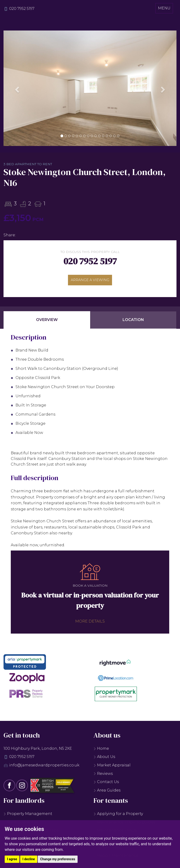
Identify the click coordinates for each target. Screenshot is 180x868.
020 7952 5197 (22, 9)
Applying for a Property (118, 816)
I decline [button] (29, 859)
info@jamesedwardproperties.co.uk (44, 767)
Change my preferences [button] (58, 859)
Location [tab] (133, 322)
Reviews (103, 775)
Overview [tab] (47, 322)
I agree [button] (12, 859)
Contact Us (106, 784)
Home (101, 750)
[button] (17, 88)
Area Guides (107, 792)
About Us (104, 759)
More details (90, 623)
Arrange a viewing (90, 281)
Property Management (28, 816)
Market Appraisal (112, 767)
